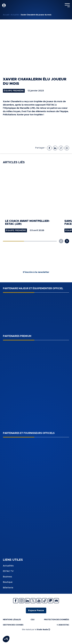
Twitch (51, 601)
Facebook (16, 601)
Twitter (33, 601)
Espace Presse (36, 610)
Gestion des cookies (13, 625)
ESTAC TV (8, 571)
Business (7, 577)
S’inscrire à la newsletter (36, 272)
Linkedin (27, 601)
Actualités (15, 15)
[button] (67, 241)
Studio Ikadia (43, 629)
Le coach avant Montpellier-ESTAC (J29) (27, 223)
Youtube (39, 601)
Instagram (21, 601)
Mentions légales (12, 620)
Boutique (8, 582)
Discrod (56, 601)
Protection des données (57, 620)
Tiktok (45, 601)
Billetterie (8, 588)
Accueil (6, 15)
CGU (33, 620)
